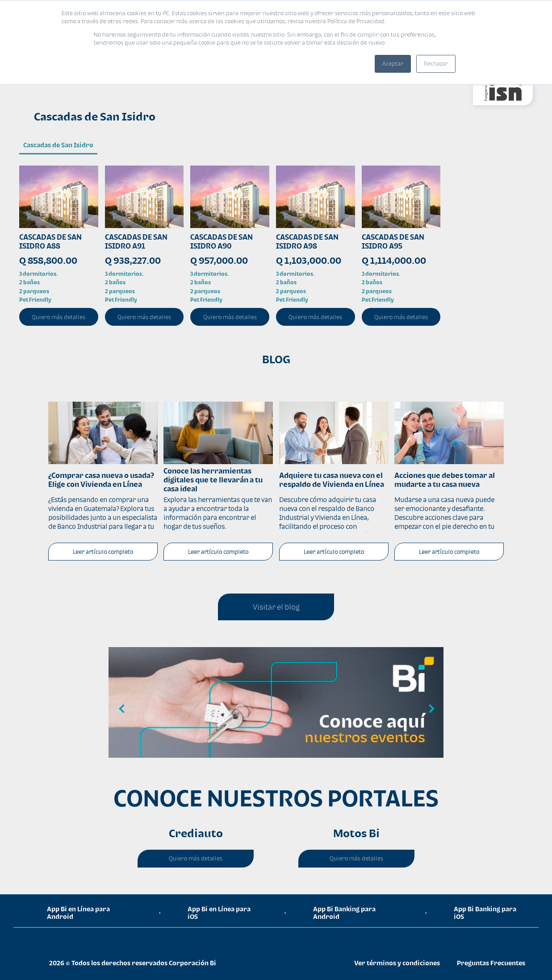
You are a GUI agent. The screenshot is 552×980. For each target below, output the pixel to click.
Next (430, 709)
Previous (122, 709)
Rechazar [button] (436, 64)
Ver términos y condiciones (397, 963)
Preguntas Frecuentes (491, 963)
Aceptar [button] (393, 64)
